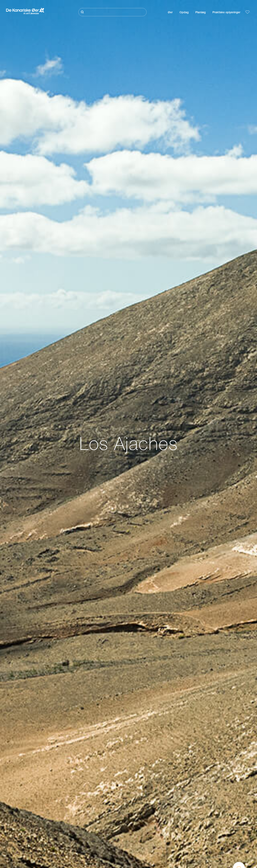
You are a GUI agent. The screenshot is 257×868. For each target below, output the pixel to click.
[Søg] (112, 12)
